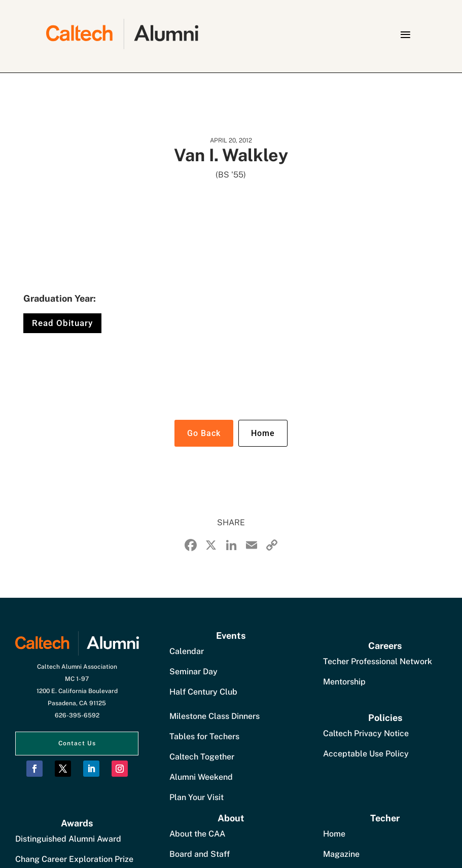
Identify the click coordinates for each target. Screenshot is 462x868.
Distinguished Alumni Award (68, 839)
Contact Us (77, 743)
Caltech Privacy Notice (366, 733)
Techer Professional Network (378, 661)
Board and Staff (200, 854)
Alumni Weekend (201, 777)
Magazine (341, 854)
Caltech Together (202, 757)
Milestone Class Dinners (215, 716)
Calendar (187, 651)
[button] (405, 34)
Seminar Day (193, 672)
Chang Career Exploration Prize (74, 859)
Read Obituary (62, 323)
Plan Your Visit (197, 797)
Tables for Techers (204, 736)
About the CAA (197, 834)
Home (263, 433)
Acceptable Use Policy (366, 754)
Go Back (204, 433)
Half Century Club (203, 692)
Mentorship (344, 682)
